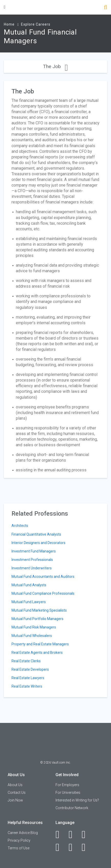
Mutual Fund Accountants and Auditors (43, 577)
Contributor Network (72, 808)
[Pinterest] (73, 847)
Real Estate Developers (30, 669)
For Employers (67, 785)
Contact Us (17, 793)
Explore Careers (36, 24)
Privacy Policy (19, 840)
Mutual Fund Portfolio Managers (37, 619)
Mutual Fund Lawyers (29, 602)
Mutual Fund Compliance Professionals (43, 593)
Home (9, 24)
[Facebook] (60, 834)
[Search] (106, 8)
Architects (20, 526)
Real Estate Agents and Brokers (37, 653)
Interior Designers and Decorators (38, 543)
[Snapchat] (86, 847)
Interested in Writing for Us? (77, 800)
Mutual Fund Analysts (29, 585)
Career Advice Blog (23, 833)
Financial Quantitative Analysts (36, 534)
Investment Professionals (32, 560)
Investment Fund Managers (34, 551)
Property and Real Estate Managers (40, 644)
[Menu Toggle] (5, 7)
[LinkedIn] (73, 834)
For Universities (68, 793)
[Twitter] (86, 834)
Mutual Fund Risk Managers (34, 627)
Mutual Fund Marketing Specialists (39, 610)
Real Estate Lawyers (28, 678)
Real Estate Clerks (26, 661)
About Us (15, 785)
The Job (55, 66)
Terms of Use (19, 848)
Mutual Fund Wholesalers (32, 636)
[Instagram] (60, 847)
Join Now (15, 800)
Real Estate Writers (27, 686)
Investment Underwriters (32, 568)
